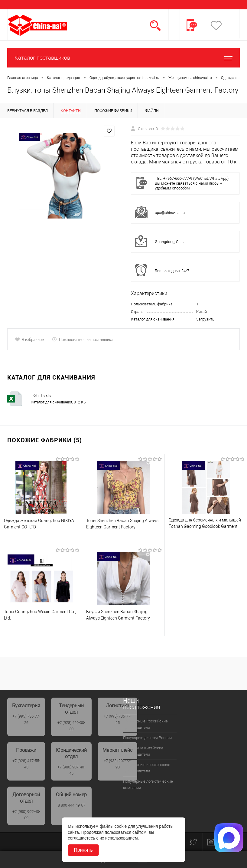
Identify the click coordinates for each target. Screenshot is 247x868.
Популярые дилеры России (147, 738)
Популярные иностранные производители (147, 768)
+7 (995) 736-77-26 (26, 719)
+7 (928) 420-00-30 (71, 726)
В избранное (29, 339)
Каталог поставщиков (123, 58)
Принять (83, 850)
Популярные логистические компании (148, 784)
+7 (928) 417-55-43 (26, 764)
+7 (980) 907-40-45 (71, 770)
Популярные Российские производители (145, 724)
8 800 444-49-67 (71, 805)
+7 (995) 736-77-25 (118, 719)
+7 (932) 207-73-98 (118, 764)
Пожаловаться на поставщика (83, 339)
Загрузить (205, 319)
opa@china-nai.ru (170, 213)
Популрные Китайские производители (143, 751)
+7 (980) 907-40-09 (26, 815)
